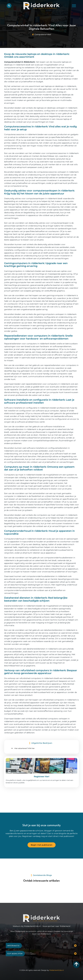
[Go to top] (76, 964)
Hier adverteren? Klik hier (25, 748)
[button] (74, 6)
